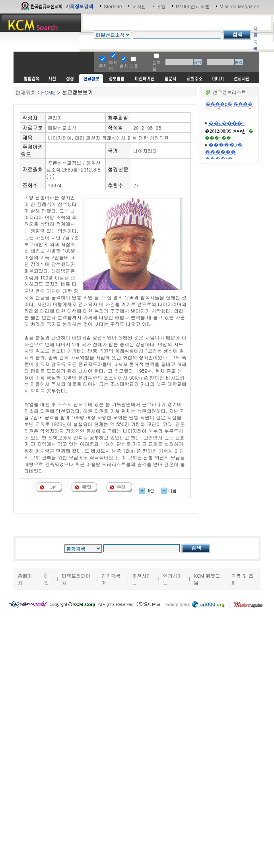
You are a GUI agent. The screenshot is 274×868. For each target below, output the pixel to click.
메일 (161, 6)
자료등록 (255, 38)
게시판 (139, 6)
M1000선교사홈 (193, 6)
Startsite (113, 6)
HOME (48, 92)
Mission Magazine (239, 6)
